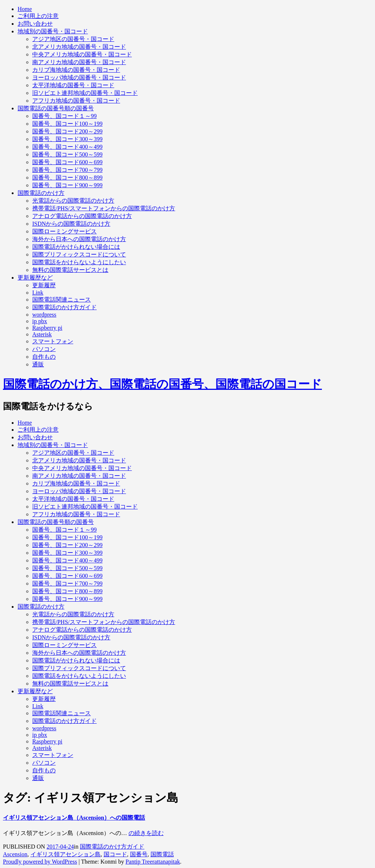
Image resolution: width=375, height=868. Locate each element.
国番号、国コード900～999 (67, 185)
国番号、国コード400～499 (67, 147)
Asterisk (42, 334)
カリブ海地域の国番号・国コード (76, 70)
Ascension (15, 854)
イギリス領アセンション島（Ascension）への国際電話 (74, 818)
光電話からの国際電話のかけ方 (73, 201)
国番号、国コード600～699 (67, 162)
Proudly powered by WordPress (40, 862)
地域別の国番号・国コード (53, 31)
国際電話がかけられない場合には (76, 247)
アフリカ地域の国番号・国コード (76, 101)
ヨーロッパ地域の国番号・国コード (79, 77)
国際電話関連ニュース (62, 300)
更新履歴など (35, 278)
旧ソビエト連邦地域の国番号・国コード (85, 93)
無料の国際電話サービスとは (70, 270)
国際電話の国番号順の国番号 (56, 108)
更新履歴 (44, 285)
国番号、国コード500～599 (67, 154)
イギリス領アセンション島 (66, 854)
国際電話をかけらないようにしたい (79, 262)
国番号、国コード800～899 (67, 178)
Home (25, 9)
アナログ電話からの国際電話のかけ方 (82, 216)
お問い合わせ (35, 24)
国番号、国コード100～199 (67, 124)
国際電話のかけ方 (41, 193)
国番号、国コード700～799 (67, 170)
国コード (115, 854)
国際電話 (162, 854)
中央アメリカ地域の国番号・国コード (82, 54)
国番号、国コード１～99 (64, 116)
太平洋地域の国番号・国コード (73, 85)
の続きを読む (146, 833)
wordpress (44, 315)
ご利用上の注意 (38, 16)
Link (38, 293)
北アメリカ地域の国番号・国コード (79, 47)
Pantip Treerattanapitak (153, 862)
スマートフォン (53, 341)
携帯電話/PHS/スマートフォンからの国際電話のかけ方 (104, 208)
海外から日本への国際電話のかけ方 (79, 239)
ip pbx (40, 321)
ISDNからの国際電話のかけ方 (71, 224)
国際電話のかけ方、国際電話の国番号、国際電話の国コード (162, 384)
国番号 (139, 854)
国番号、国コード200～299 (67, 131)
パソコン (44, 349)
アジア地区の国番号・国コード (73, 39)
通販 (38, 364)
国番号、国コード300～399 (67, 139)
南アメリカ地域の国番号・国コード (79, 62)
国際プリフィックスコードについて (79, 254)
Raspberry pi (47, 328)
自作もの (44, 357)
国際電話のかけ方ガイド (64, 307)
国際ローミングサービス (64, 231)
